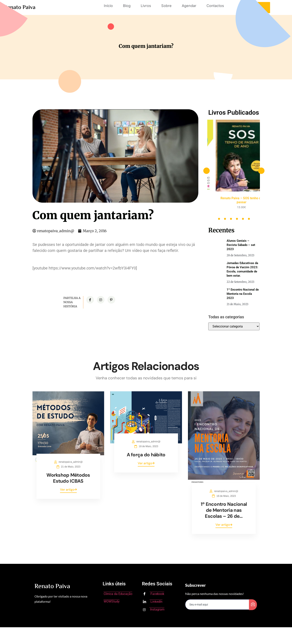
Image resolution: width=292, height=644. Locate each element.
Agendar (189, 6)
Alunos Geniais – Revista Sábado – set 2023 (241, 245)
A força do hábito (146, 455)
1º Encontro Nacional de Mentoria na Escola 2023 (243, 294)
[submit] (253, 605)
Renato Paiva (20, 8)
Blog (127, 6)
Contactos (215, 6)
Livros (146, 6)
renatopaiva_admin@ (71, 462)
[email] (217, 605)
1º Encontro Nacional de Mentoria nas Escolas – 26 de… (224, 510)
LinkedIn (153, 602)
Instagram (154, 609)
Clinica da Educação (118, 594)
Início (108, 6)
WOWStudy (112, 601)
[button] (206, 171)
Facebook (154, 594)
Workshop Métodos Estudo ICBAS (68, 478)
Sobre (166, 6)
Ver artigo (68, 490)
